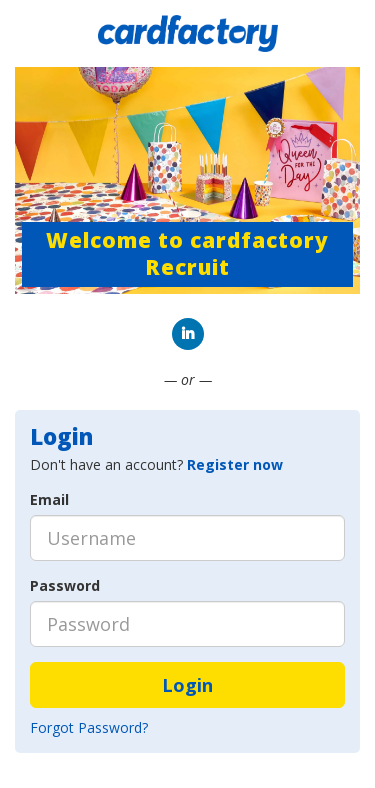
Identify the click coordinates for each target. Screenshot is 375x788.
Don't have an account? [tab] (156, 464)
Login (187, 685)
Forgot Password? (89, 727)
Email (49, 499)
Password (65, 585)
